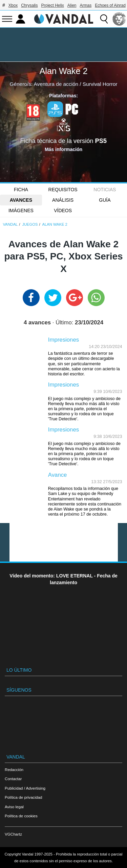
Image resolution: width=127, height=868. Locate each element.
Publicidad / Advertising (25, 788)
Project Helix (53, 5)
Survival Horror (100, 84)
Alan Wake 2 (64, 71)
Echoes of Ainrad (110, 5)
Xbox (13, 5)
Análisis (63, 200)
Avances (21, 200)
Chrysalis (29, 5)
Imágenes (21, 210)
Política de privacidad (23, 797)
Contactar (13, 779)
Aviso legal (14, 807)
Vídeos (63, 210)
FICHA (21, 190)
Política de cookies (21, 816)
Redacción (14, 770)
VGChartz (13, 834)
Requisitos (63, 190)
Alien (72, 5)
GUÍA (105, 200)
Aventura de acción (56, 84)
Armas (86, 5)
